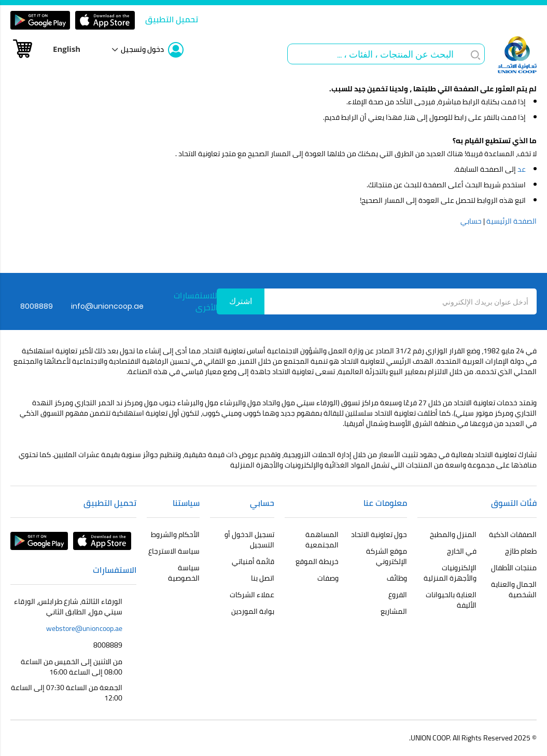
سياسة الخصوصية (184, 573)
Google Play (40, 20)
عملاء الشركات (252, 595)
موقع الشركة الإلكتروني (387, 556)
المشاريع (394, 611)
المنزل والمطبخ (453, 534)
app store (105, 20)
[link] (152, 50)
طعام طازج (521, 551)
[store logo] (517, 55)
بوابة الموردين (253, 611)
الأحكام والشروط (175, 534)
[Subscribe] (241, 301)
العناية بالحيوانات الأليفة (451, 600)
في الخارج (462, 551)
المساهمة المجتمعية (322, 540)
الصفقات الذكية (513, 534)
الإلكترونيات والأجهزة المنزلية (450, 573)
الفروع (398, 595)
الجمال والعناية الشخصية (514, 589)
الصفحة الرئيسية (511, 221)
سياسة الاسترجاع (174, 551)
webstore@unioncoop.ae (84, 628)
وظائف (397, 578)
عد (522, 169)
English (67, 49)
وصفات (328, 578)
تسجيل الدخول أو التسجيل (249, 540)
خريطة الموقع (317, 561)
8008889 (108, 645)
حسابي (471, 221)
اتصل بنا (263, 578)
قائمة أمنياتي (253, 561)
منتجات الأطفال (514, 568)
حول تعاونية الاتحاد (379, 534)
